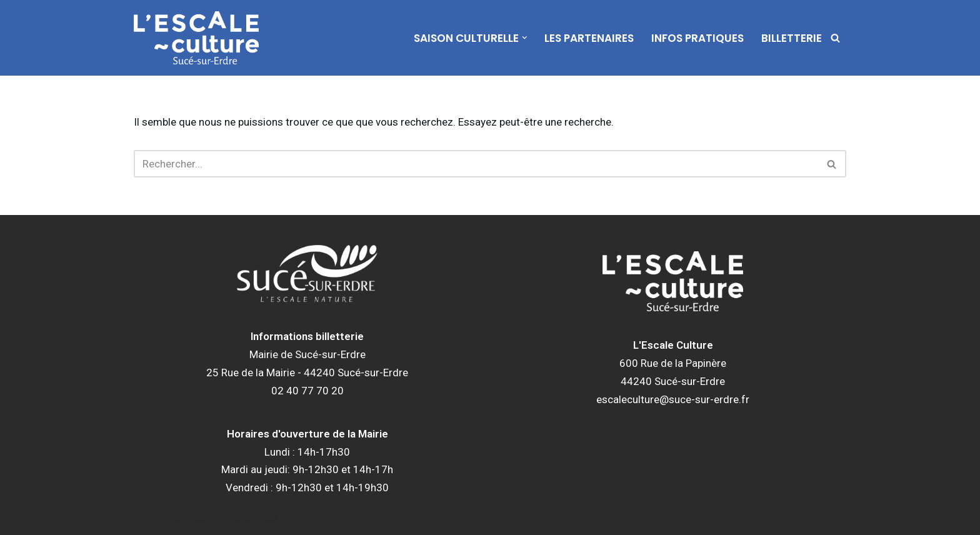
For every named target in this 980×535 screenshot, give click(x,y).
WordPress (252, 518)
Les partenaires (589, 38)
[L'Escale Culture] (196, 38)
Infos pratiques (697, 38)
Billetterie (792, 38)
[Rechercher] (835, 38)
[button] (525, 38)
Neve (145, 518)
